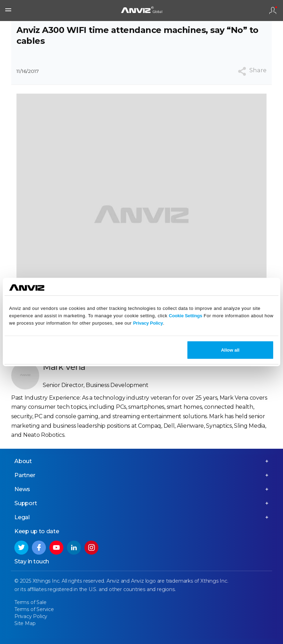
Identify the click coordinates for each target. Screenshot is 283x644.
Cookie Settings (185, 315)
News (22, 489)
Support (26, 503)
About (23, 461)
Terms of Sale (30, 602)
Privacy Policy (148, 323)
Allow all (230, 350)
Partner (25, 475)
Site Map (25, 623)
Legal (22, 517)
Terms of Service (34, 609)
